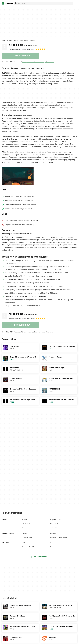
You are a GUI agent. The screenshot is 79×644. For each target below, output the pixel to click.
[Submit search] (16, 3)
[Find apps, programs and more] (44, 3)
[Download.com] (7, 3)
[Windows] (10, 40)
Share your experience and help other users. (38, 62)
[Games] (16, 40)
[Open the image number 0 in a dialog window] (18, 176)
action (16, 73)
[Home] (3, 40)
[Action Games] (24, 40)
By (15, 49)
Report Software (39, 557)
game (38, 73)
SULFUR (23, 45)
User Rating (36, 49)
